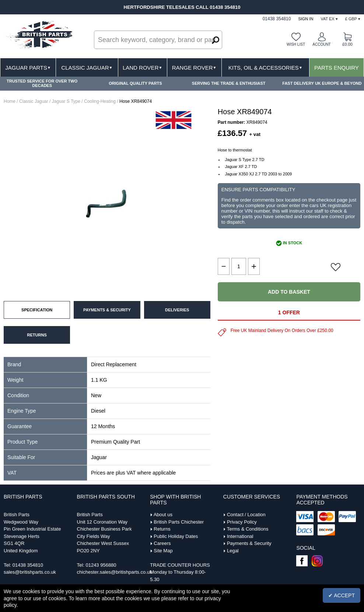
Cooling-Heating (100, 101)
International (240, 536)
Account (321, 44)
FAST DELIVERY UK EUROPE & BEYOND (322, 83)
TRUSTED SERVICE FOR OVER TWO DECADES (42, 83)
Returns (162, 529)
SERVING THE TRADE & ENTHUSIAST (229, 83)
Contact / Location (246, 515)
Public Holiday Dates (176, 536)
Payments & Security (249, 543)
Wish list (296, 44)
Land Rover (142, 68)
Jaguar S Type (66, 101)
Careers (162, 543)
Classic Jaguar (87, 68)
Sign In (306, 19)
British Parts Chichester (179, 522)
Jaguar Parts (28, 68)
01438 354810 (28, 565)
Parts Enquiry (337, 68)
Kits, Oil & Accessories (265, 68)
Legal (233, 551)
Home (10, 101)
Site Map (163, 551)
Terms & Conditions (248, 529)
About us (163, 515)
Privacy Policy (242, 522)
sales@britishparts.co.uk (30, 572)
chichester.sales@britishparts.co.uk (115, 572)
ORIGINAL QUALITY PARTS (135, 83)
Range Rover (194, 68)
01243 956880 (101, 565)
